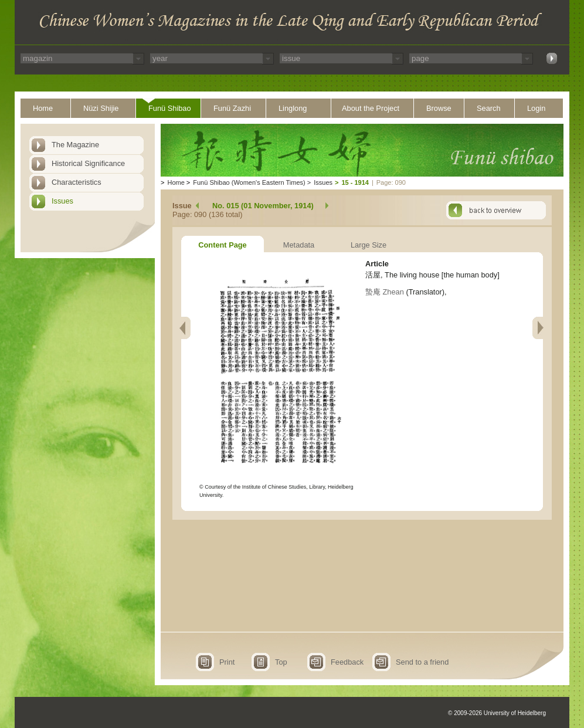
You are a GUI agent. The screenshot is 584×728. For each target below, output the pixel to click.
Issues (62, 201)
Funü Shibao (170, 108)
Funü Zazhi (232, 108)
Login (536, 108)
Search (489, 108)
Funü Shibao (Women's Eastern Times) (249, 182)
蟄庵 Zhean (385, 292)
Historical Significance (88, 163)
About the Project (371, 108)
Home (43, 108)
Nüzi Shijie (101, 108)
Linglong (293, 108)
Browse (439, 108)
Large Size (369, 245)
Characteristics (77, 182)
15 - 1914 (355, 182)
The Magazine (75, 145)
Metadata (299, 245)
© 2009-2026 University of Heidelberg (497, 713)
